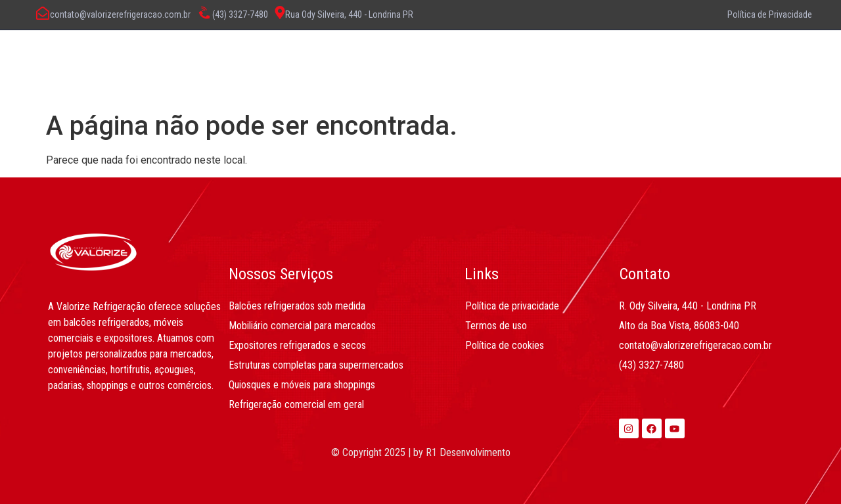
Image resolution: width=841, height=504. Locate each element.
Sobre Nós (278, 62)
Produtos (474, 62)
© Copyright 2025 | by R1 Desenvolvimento (421, 452)
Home (203, 62)
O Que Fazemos (378, 62)
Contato (549, 62)
